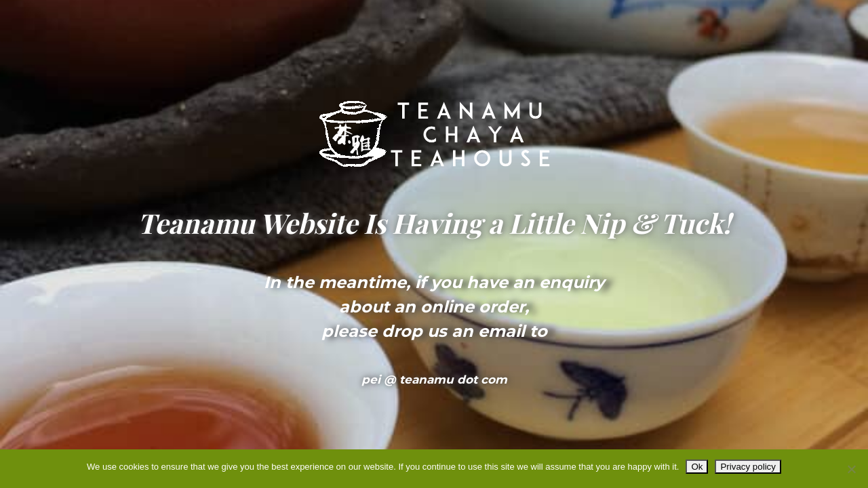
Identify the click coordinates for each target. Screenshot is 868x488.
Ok (697, 467)
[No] (851, 469)
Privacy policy (748, 467)
